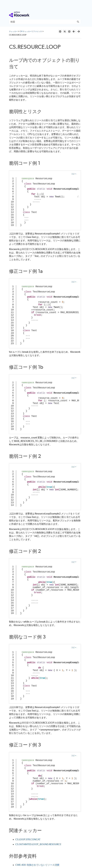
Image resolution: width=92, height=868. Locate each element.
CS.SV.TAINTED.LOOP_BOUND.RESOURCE (38, 844)
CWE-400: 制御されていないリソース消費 (37, 865)
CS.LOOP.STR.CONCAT (28, 839)
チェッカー (13, 31)
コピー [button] (74, 174)
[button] (78, 22)
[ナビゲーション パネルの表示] (79, 14)
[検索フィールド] (45, 22)
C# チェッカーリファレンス (31, 31)
